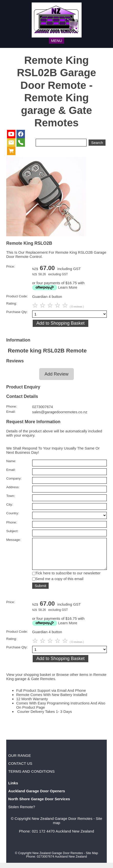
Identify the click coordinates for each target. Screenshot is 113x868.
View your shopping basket (29, 680)
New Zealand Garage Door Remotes (62, 824)
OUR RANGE (20, 761)
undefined (69, 515)
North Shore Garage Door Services (39, 804)
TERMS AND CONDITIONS (31, 777)
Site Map (92, 858)
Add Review (56, 374)
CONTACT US (20, 769)
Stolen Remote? (22, 812)
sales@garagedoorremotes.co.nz (60, 412)
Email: (11, 412)
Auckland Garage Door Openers (37, 796)
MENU (56, 41)
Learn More (68, 287)
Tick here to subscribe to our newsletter (68, 578)
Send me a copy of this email (59, 584)
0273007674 (43, 407)
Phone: (12, 406)
